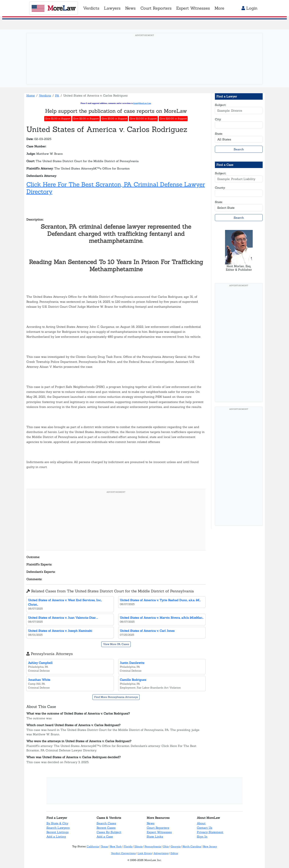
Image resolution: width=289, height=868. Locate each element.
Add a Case (105, 836)
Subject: (221, 105)
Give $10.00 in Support (143, 119)
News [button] (130, 8)
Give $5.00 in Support (114, 119)
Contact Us (205, 828)
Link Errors (145, 853)
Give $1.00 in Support (58, 119)
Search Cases (106, 823)
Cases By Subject (109, 832)
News (151, 823)
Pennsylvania (153, 846)
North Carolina (192, 846)
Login (249, 8)
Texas (104, 846)
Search (239, 149)
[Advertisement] (144, 64)
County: (220, 188)
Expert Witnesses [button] (193, 8)
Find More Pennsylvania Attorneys (116, 697)
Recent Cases (106, 828)
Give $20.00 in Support (173, 119)
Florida (128, 846)
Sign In (202, 836)
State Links (155, 836)
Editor (174, 853)
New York (116, 846)
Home (31, 95)
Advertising (161, 853)
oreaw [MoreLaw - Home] (54, 8)
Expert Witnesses (159, 832)
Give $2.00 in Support (86, 119)
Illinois (139, 846)
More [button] (219, 8)
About (201, 823)
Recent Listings (58, 832)
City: (218, 119)
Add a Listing (56, 836)
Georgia (176, 846)
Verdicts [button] (91, 8)
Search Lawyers (58, 828)
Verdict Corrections (123, 853)
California (93, 846)
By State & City (57, 823)
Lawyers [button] (112, 8)
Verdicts (45, 95)
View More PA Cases (116, 644)
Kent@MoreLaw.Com (142, 103)
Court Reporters (158, 828)
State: (219, 134)
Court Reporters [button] (156, 8)
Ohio (166, 846)
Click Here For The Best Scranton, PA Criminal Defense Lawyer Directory (116, 188)
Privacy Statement (210, 832)
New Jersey (210, 846)
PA (57, 95)
